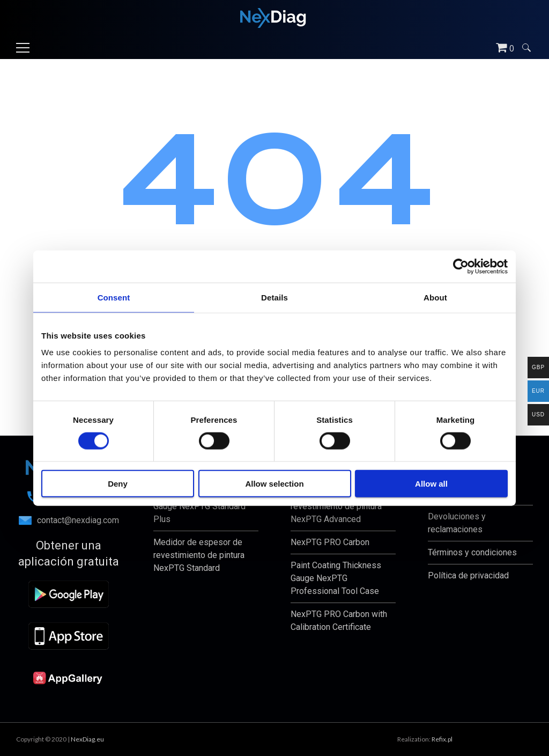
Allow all (431, 484)
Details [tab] (274, 297)
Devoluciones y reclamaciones (457, 523)
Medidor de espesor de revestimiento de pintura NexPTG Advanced (336, 506)
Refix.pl (442, 739)
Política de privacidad (468, 575)
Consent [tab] (114, 297)
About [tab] (435, 297)
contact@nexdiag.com (69, 520)
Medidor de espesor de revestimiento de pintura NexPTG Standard (199, 555)
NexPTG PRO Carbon (330, 542)
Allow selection (274, 484)
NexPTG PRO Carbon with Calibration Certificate (339, 621)
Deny (118, 484)
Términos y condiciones (472, 552)
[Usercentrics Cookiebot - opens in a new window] (461, 266)
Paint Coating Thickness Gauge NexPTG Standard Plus (199, 506)
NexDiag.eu (87, 739)
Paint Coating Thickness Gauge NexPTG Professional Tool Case (336, 578)
